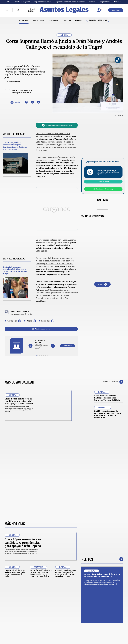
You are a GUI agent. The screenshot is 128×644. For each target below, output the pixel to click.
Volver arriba (113, 547)
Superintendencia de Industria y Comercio (70, 2)
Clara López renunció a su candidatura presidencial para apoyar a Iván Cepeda (19, 369)
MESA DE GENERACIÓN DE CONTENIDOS (73, 577)
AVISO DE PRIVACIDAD (72, 581)
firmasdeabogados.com (79, 605)
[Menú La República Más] (7, 10)
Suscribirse (116, 10)
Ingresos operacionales (43, 2)
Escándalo (46, 295)
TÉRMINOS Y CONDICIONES (51, 586)
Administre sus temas (55, 303)
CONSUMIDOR (54, 20)
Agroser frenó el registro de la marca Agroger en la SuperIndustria (102, 473)
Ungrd (29, 295)
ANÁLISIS (78, 20)
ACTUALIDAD (24, 20)
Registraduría (105, 2)
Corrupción (12, 295)
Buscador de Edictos (98, 20)
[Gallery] (55, 316)
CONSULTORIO (39, 20)
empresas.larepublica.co (53, 605)
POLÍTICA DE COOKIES (49, 591)
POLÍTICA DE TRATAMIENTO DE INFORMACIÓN (75, 586)
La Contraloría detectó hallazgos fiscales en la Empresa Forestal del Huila (107, 366)
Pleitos (87, 457)
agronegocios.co (30, 605)
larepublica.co (12, 605)
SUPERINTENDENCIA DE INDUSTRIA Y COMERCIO (73, 591)
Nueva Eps (118, 2)
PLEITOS (67, 20)
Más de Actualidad (19, 350)
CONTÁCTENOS (47, 577)
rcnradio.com (116, 605)
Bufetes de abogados (22, 2)
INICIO (7, 576)
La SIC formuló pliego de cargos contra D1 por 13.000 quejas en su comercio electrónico (107, 382)
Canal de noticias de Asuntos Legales (70, 125)
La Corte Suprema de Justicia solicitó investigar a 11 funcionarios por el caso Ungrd (16, 245)
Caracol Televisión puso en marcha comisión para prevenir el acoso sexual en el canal (66, 471)
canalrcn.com (100, 605)
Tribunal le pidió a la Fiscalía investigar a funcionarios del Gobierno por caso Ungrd (15, 146)
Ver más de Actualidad (113, 350)
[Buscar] (18, 10)
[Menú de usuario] (99, 10)
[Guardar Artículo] (15, 102)
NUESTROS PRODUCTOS (50, 581)
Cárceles (92, 2)
